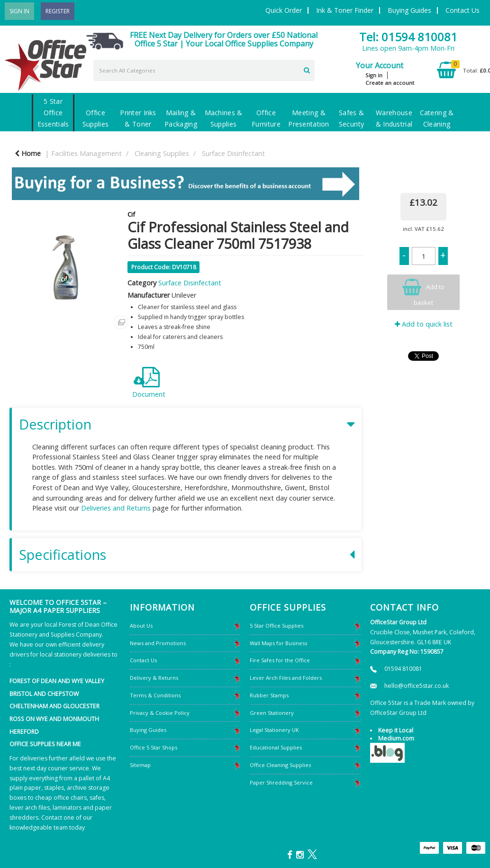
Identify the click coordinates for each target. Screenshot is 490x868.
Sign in (374, 75)
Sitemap (140, 765)
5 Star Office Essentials (53, 113)
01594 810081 (403, 669)
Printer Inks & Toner (138, 118)
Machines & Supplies (224, 118)
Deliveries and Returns (116, 508)
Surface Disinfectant (233, 153)
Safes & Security (351, 118)
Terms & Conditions (155, 695)
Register (58, 11)
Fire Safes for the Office (280, 660)
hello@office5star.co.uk (417, 686)
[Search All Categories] (204, 70)
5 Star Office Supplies (277, 626)
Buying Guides (409, 10)
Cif (131, 214)
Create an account (390, 83)
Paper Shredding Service (281, 782)
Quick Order (284, 10)
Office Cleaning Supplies (280, 765)
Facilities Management (86, 153)
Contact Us (463, 10)
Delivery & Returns (154, 678)
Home (28, 153)
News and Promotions (158, 643)
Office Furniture (266, 118)
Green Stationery (272, 713)
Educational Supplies (276, 747)
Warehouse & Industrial (394, 118)
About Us (141, 626)
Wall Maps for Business (278, 643)
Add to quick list (424, 324)
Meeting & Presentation (309, 118)
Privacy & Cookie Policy (160, 713)
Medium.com (396, 738)
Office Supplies (95, 118)
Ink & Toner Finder (345, 10)
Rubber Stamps (269, 695)
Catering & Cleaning (437, 118)
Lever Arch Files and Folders (286, 678)
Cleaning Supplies (162, 153)
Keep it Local (396, 730)
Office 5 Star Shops (154, 747)
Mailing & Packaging (181, 118)
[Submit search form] (307, 69)
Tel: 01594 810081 (408, 37)
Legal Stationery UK (274, 730)
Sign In (19, 11)
